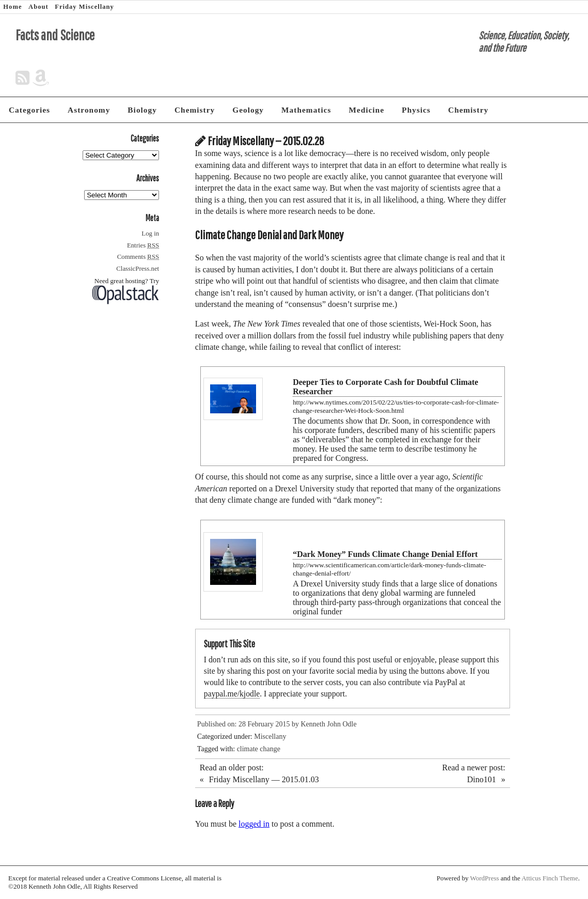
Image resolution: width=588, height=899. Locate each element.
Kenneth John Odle (329, 724)
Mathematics (306, 110)
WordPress (485, 878)
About (38, 7)
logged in (254, 824)
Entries (143, 245)
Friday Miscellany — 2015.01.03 (264, 779)
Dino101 (482, 779)
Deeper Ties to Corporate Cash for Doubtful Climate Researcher (385, 387)
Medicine (367, 110)
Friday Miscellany (84, 7)
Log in (150, 234)
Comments (138, 257)
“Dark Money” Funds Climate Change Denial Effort (385, 554)
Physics (416, 110)
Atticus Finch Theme (550, 878)
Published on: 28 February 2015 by (249, 724)
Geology (248, 110)
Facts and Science (55, 35)
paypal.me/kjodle (232, 694)
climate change (259, 749)
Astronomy (89, 110)
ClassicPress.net (138, 269)
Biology (142, 110)
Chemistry (195, 110)
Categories (29, 110)
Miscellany (270, 737)
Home (12, 7)
